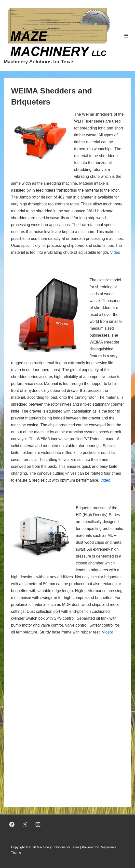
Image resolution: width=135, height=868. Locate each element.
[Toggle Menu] (126, 36)
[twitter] (25, 825)
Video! (106, 480)
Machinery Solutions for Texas (39, 62)
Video (115, 252)
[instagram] (38, 825)
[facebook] (12, 825)
